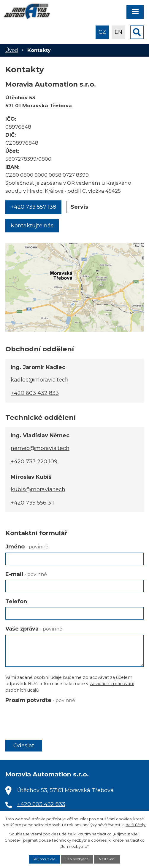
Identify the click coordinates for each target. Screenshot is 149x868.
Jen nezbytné (77, 859)
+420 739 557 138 (33, 207)
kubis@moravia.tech (38, 489)
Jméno (27, 547)
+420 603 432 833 (35, 393)
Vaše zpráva (34, 629)
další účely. (136, 825)
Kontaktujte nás (32, 226)
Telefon (16, 601)
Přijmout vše (44, 859)
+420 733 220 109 (34, 462)
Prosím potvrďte (40, 700)
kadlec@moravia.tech (40, 380)
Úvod (12, 50)
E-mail (26, 574)
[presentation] (50, 717)
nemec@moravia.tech (40, 448)
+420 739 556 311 (33, 503)
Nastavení (107, 859)
